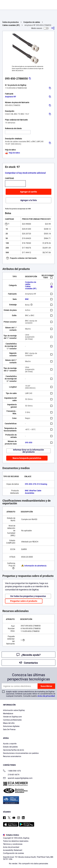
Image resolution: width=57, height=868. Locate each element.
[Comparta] (53, 28)
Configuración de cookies (13, 853)
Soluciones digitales (11, 726)
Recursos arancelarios (12, 756)
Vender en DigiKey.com (12, 717)
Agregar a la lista (29, 200)
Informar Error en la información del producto (28, 451)
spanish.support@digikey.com (18, 778)
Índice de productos (11, 22)
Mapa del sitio (9, 723)
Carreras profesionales (12, 720)
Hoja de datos (12, 153)
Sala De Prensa (9, 729)
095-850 (29, 443)
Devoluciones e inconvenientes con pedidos (21, 753)
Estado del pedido (10, 747)
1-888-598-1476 (12, 771)
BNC (27, 299)
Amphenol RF (11, 97)
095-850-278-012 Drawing (36, 484)
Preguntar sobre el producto (24, 601)
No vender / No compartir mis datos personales (28, 864)
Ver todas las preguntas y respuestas (28, 596)
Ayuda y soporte (10, 744)
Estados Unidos (11, 835)
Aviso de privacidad (46, 696)
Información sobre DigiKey (14, 710)
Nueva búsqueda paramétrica (27, 458)
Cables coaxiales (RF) (11, 25)
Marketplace (8, 714)
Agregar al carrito (28, 192)
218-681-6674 (11, 775)
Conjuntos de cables (32, 22)
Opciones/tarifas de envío (14, 750)
